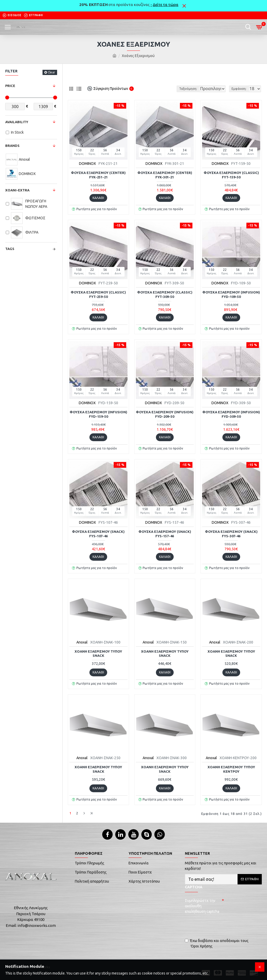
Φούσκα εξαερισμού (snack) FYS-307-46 (231, 534)
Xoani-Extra (17, 190)
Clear (51, 72)
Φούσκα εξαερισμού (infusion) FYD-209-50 (165, 414)
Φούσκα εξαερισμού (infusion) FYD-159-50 (98, 414)
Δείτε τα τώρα (166, 5)
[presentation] (221, 924)
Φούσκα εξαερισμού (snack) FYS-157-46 (165, 534)
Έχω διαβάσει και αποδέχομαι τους (217, 943)
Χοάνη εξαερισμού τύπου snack (98, 654)
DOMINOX (87, 164)
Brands (12, 146)
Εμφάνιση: (239, 89)
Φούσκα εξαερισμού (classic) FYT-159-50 (231, 175)
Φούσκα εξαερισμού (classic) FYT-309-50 (165, 294)
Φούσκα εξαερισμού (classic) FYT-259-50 (98, 294)
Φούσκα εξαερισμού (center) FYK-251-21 (98, 175)
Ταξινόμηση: (157, 89)
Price (10, 86)
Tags (10, 249)
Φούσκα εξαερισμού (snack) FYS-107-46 (98, 534)
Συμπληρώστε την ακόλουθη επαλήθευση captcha (202, 905)
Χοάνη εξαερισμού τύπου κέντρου (231, 769)
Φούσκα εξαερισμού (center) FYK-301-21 (165, 175)
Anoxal (82, 642)
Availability (17, 122)
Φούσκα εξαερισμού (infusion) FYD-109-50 (231, 294)
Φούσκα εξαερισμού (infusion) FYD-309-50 (231, 414)
